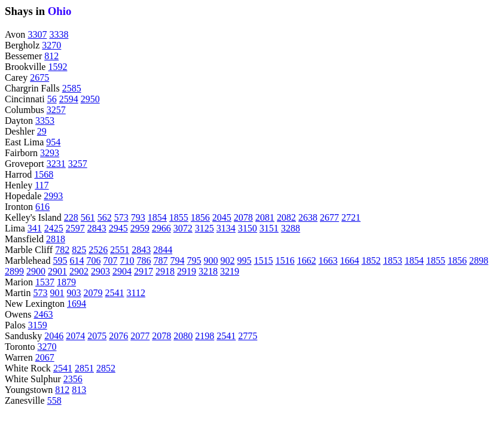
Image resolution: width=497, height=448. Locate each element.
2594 (69, 99)
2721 (351, 217)
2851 (84, 368)
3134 (226, 228)
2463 (43, 314)
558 (54, 400)
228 (71, 217)
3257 (56, 110)
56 (52, 99)
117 (42, 185)
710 (127, 260)
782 (62, 250)
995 (244, 260)
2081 (265, 217)
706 (93, 260)
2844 (163, 250)
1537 (45, 282)
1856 (200, 217)
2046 (54, 336)
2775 (248, 336)
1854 (157, 217)
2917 (144, 271)
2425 (54, 228)
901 (57, 293)
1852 (371, 260)
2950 (90, 99)
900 (211, 260)
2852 (106, 368)
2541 (115, 293)
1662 (306, 260)
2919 (187, 271)
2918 (165, 271)
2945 (118, 228)
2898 (478, 260)
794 (177, 260)
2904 (122, 271)
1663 (328, 260)
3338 (59, 34)
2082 (286, 217)
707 (110, 260)
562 (105, 217)
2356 (73, 379)
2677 (330, 217)
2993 (53, 196)
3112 (136, 293)
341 (35, 228)
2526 (98, 250)
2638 (308, 217)
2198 (205, 336)
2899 (14, 271)
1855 (179, 217)
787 (160, 260)
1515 (263, 260)
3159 (38, 325)
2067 (45, 357)
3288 (291, 228)
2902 (79, 271)
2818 (56, 239)
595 (60, 260)
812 (51, 56)
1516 (285, 260)
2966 (161, 228)
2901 (57, 271)
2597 (75, 228)
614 (77, 260)
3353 (45, 121)
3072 (183, 228)
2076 (118, 336)
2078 (243, 217)
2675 (39, 77)
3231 (56, 164)
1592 (57, 67)
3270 (51, 45)
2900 (36, 271)
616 (42, 207)
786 (144, 260)
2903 (100, 271)
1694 (77, 304)
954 (53, 142)
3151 (269, 228)
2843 (97, 228)
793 (138, 217)
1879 (66, 282)
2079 (93, 293)
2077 (140, 336)
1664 (349, 260)
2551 (120, 250)
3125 (205, 228)
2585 (72, 88)
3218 (208, 271)
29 (42, 131)
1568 (44, 174)
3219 (230, 271)
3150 (248, 228)
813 (79, 390)
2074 (75, 336)
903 (74, 293)
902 (227, 260)
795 (194, 260)
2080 (183, 336)
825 (79, 250)
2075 (97, 336)
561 (88, 217)
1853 (392, 260)
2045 (222, 217)
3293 (50, 153)
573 (121, 217)
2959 (140, 228)
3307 (37, 34)
